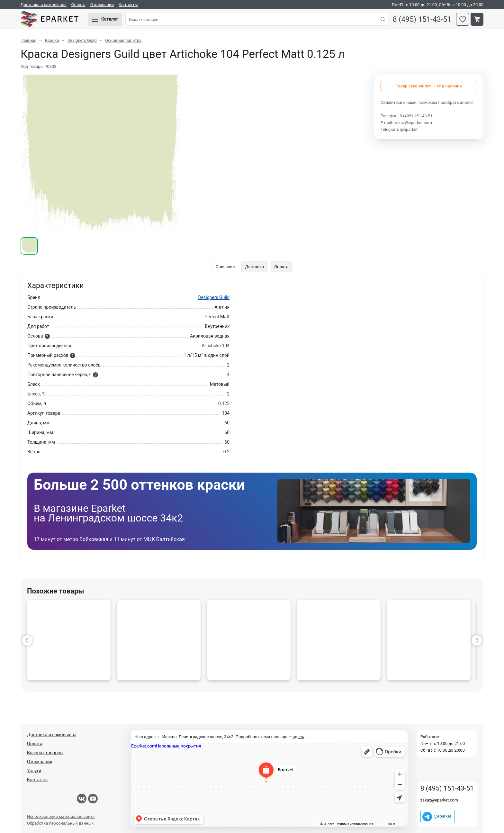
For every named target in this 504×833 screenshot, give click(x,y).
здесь (298, 737)
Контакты (128, 5)
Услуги (34, 771)
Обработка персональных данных (60, 823)
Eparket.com (50, 19)
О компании (102, 5)
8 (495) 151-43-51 (422, 19)
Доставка (254, 267)
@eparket (409, 129)
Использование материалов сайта (61, 816)
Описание (225, 267)
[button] (27, 640)
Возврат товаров (45, 753)
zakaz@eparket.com (413, 123)
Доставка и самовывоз (44, 5)
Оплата (78, 5)
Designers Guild (214, 297)
